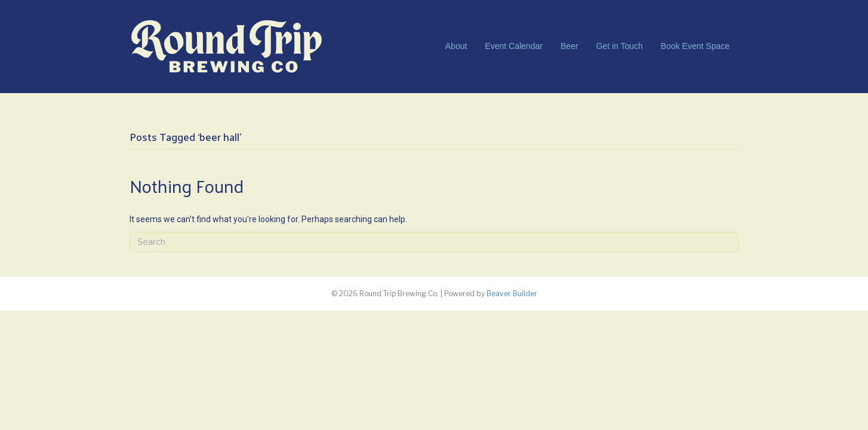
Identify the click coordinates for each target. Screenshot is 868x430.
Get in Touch (619, 46)
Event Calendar (514, 46)
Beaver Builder (512, 294)
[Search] (434, 242)
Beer (570, 46)
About (456, 46)
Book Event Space (695, 46)
